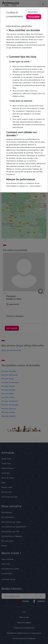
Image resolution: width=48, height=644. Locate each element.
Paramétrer (33, 12)
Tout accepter (34, 17)
